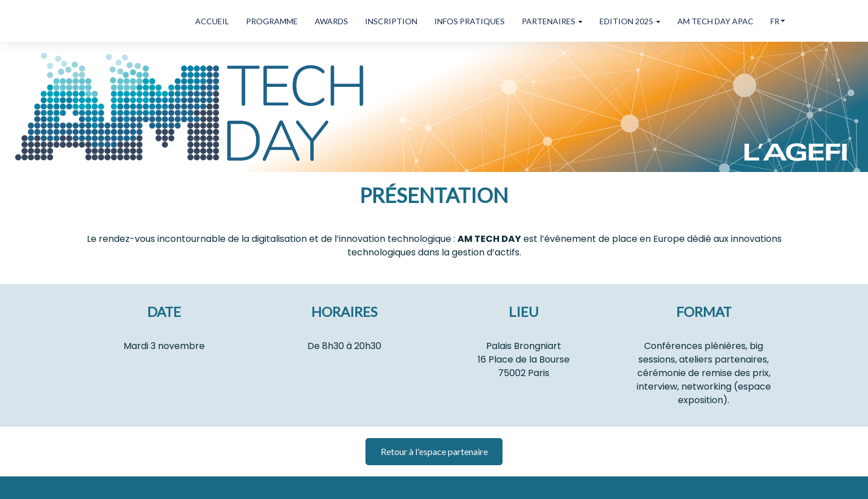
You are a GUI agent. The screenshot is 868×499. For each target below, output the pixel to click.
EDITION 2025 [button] (630, 21)
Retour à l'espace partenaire (434, 451)
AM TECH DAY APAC (715, 21)
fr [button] (778, 21)
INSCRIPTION (391, 21)
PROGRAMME (272, 21)
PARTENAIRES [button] (552, 21)
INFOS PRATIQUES (470, 21)
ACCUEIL (212, 21)
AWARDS (331, 21)
